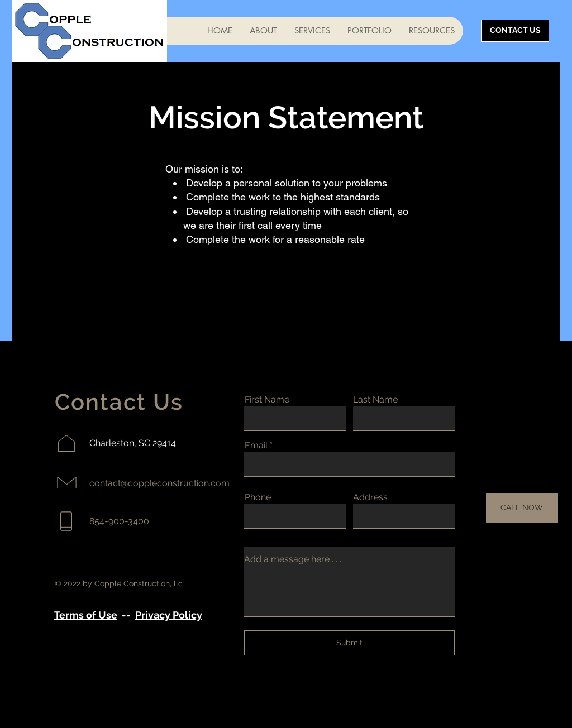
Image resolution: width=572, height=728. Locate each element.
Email (256, 446)
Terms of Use (86, 615)
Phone (258, 497)
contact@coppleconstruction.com (159, 483)
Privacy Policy (169, 615)
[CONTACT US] (515, 31)
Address (370, 497)
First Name (267, 400)
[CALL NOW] (522, 508)
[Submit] (349, 643)
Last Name (375, 400)
